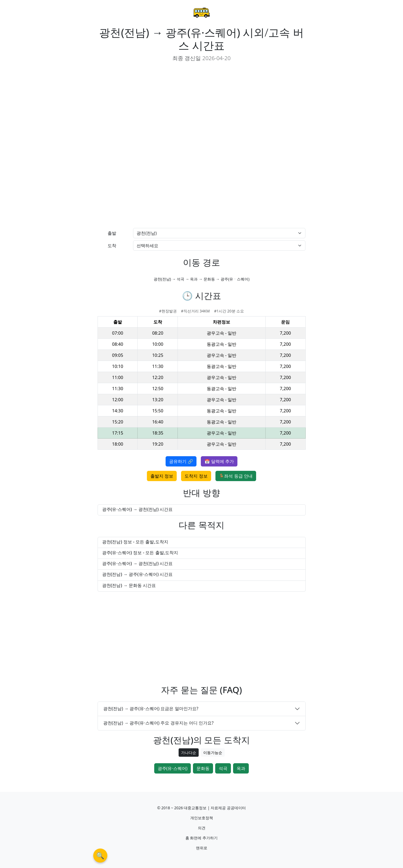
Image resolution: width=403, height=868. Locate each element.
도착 (112, 246)
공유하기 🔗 (181, 461)
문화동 (203, 768)
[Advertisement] (147, 105)
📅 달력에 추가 (219, 461)
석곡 (223, 768)
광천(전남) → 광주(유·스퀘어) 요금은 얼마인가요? (151, 709)
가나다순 (189, 753)
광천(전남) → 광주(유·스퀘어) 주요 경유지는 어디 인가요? (158, 723)
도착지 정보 (196, 476)
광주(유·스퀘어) (173, 768)
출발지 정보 (162, 476)
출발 (112, 233)
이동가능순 (213, 753)
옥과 (241, 768)
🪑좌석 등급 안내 (236, 476)
